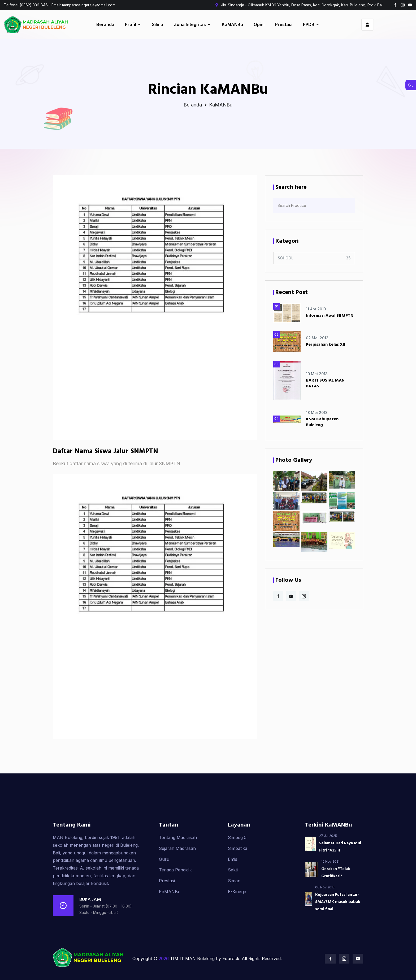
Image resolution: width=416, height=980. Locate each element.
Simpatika (238, 874)
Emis (233, 885)
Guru (164, 885)
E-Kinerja (237, 918)
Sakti (233, 896)
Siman (234, 907)
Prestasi (167, 907)
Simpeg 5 (237, 863)
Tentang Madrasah (178, 863)
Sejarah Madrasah (177, 874)
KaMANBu (170, 918)
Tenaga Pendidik (175, 896)
